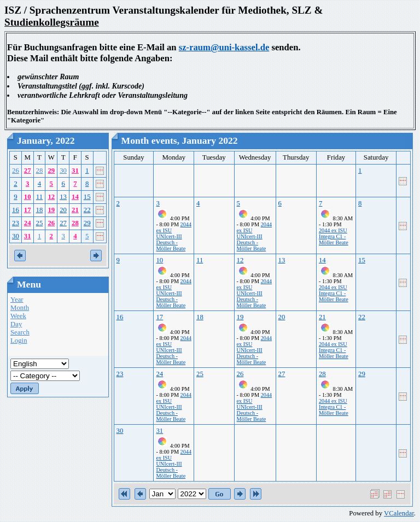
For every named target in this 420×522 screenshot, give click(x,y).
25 (40, 223)
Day (16, 324)
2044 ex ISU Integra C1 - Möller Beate (334, 236)
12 (51, 197)
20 (63, 210)
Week (18, 316)
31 (75, 171)
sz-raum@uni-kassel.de (224, 47)
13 (63, 197)
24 (28, 223)
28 (40, 171)
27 (28, 171)
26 (16, 171)
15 (87, 197)
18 (40, 210)
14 (75, 197)
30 (63, 171)
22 (87, 210)
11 (39, 197)
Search (20, 332)
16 (16, 210)
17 (28, 210)
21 (75, 210)
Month (20, 308)
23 (16, 223)
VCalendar (399, 513)
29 (51, 171)
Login (19, 341)
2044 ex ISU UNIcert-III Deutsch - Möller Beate (174, 236)
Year (17, 300)
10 (28, 197)
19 (51, 210)
